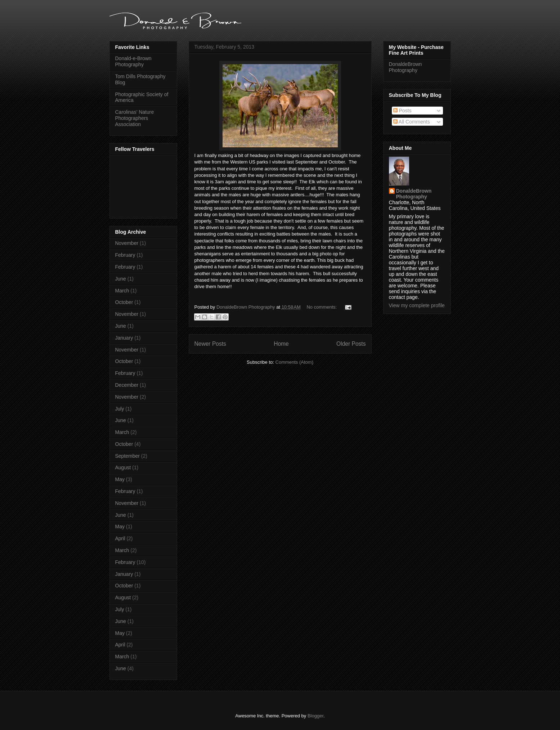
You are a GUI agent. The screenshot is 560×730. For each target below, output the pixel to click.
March (122, 291)
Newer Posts (210, 344)
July (120, 409)
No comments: (322, 307)
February (125, 255)
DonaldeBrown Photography (406, 67)
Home (281, 344)
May (120, 479)
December (127, 385)
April (120, 538)
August (123, 467)
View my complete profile (417, 305)
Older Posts (351, 344)
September (127, 456)
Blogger (315, 716)
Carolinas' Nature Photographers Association (135, 118)
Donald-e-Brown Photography (133, 61)
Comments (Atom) (294, 362)
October (124, 302)
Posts (402, 111)
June (121, 279)
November (127, 243)
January (124, 338)
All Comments (412, 122)
